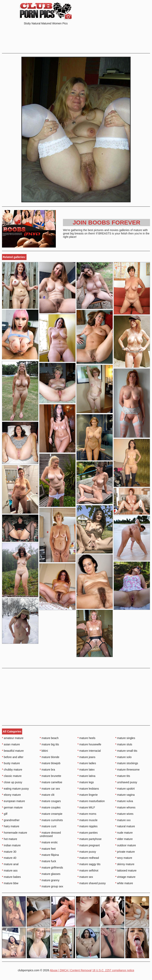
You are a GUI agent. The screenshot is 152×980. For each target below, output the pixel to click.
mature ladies (87, 763)
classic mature (12, 776)
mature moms (87, 814)
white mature (124, 883)
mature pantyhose (90, 839)
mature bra (47, 770)
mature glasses (50, 874)
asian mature (11, 744)
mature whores (125, 807)
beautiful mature (13, 751)
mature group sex (51, 886)
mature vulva (124, 801)
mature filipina (49, 855)
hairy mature (11, 826)
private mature (125, 852)
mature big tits (49, 744)
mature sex (85, 877)
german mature (12, 807)
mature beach (49, 738)
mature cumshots (51, 820)
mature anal (10, 864)
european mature (13, 801)
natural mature (125, 826)
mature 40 (9, 858)
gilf (5, 814)
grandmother (11, 820)
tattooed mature (126, 871)
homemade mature (15, 833)
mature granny (50, 880)
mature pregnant (89, 845)
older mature (124, 839)
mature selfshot (88, 871)
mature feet (48, 849)
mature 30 (9, 852)
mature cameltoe (51, 782)
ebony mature (11, 795)
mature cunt (48, 826)
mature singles (125, 738)
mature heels (86, 738)
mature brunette (50, 776)
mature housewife (89, 744)
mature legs (86, 782)
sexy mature (124, 858)
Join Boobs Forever (106, 222)
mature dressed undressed (50, 834)
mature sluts (124, 744)
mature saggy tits (89, 864)
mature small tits (126, 751)
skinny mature (125, 864)
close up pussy (12, 782)
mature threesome (127, 770)
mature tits (123, 776)
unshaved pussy (126, 782)
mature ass (10, 871)
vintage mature (125, 877)
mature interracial (89, 751)
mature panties (88, 833)
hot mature (9, 839)
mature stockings (127, 763)
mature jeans (86, 757)
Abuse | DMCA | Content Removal (71, 970)
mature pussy (87, 852)
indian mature (11, 845)
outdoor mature (125, 845)
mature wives (124, 814)
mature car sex (50, 789)
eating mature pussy (15, 789)
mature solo (123, 757)
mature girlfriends (51, 868)
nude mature (124, 833)
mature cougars (50, 801)
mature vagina (125, 795)
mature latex (86, 770)
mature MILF (86, 807)
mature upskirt (125, 789)
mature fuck (48, 861)
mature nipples (88, 826)
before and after (13, 757)
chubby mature (12, 770)
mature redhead (88, 858)
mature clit (47, 795)
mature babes (11, 877)
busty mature (11, 763)
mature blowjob (50, 763)
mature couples (50, 807)
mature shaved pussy (92, 883)
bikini (44, 751)
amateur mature (13, 738)
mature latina (86, 776)
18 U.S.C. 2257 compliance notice (113, 970)
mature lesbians (88, 789)
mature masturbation (91, 801)
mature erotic (49, 842)
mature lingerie (88, 795)
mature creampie (51, 814)
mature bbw (10, 883)
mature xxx (123, 820)
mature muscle (88, 820)
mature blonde (50, 757)
